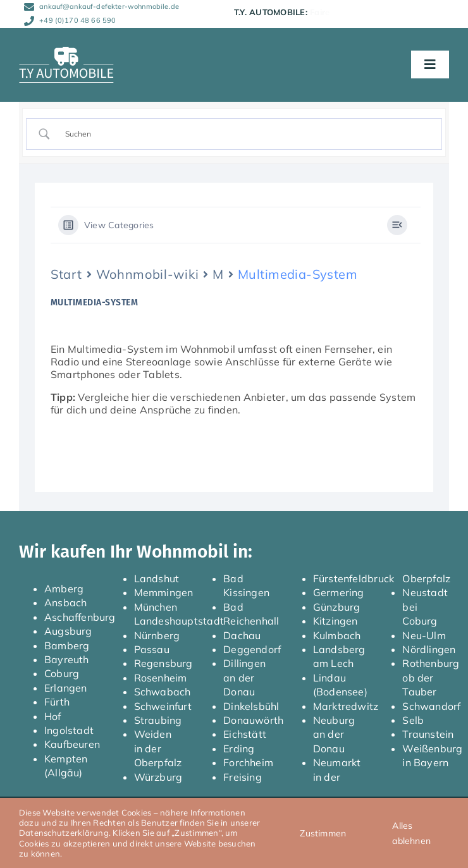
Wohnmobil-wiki (148, 274)
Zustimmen (323, 833)
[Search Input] (245, 134)
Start (66, 274)
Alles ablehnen (411, 833)
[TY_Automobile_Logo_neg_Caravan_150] (66, 52)
